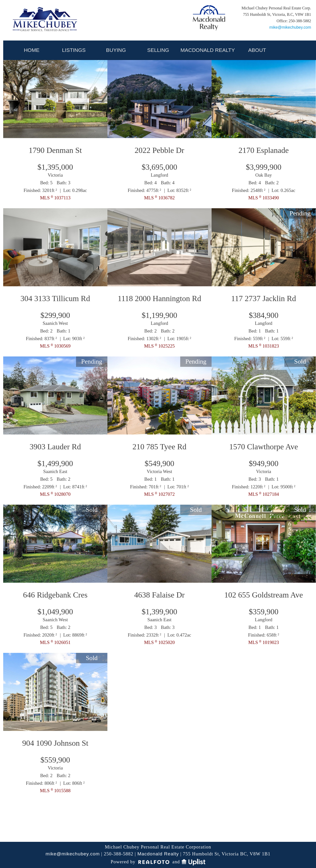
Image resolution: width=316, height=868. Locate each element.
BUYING (116, 50)
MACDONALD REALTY (208, 50)
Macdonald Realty (158, 854)
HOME (32, 50)
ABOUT (257, 50)
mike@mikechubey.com (290, 27)
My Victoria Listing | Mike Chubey (46, 20)
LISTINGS (74, 50)
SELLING (158, 50)
